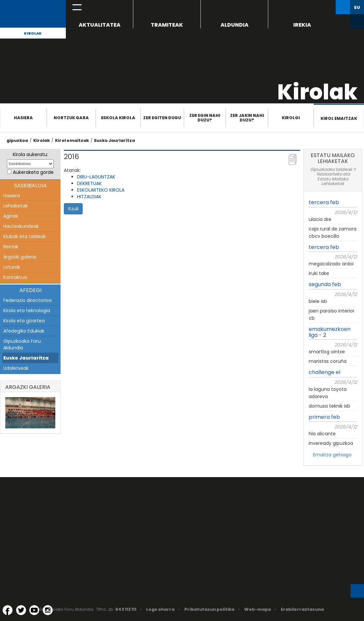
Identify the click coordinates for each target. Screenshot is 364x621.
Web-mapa (258, 609)
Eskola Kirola (118, 118)
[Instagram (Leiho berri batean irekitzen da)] (48, 610)
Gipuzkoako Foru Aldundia (22, 344)
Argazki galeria (20, 257)
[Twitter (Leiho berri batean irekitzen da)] (21, 610)
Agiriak (11, 216)
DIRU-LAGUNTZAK (96, 177)
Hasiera (23, 118)
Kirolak (33, 33)
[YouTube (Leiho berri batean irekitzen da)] (34, 610)
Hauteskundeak (21, 226)
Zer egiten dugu (162, 118)
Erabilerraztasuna (302, 609)
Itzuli (73, 209)
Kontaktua (15, 277)
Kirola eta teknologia (27, 310)
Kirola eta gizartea (24, 321)
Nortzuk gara (71, 118)
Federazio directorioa (27, 300)
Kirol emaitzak (339, 118)
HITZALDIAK (89, 197)
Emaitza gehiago (332, 455)
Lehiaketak (15, 206)
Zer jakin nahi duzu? (247, 118)
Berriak (11, 247)
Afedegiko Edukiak (24, 331)
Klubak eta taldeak (25, 236)
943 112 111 (126, 609)
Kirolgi (291, 118)
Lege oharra (160, 609)
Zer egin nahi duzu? (205, 118)
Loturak (12, 267)
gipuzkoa (17, 140)
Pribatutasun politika (209, 609)
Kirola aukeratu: (30, 154)
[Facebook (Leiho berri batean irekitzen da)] (8, 610)
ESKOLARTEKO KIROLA (101, 190)
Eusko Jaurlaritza (115, 140)
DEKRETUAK (89, 183)
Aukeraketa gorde (33, 172)
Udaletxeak (16, 368)
